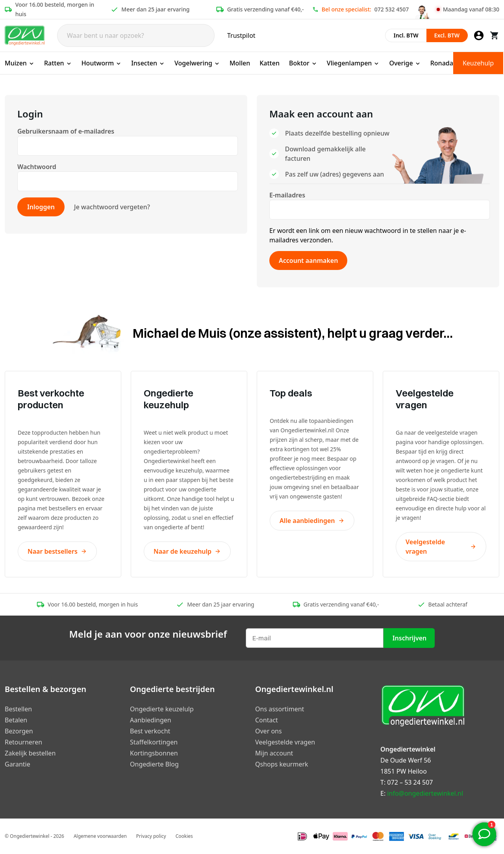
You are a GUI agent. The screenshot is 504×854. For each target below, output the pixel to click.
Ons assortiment (280, 709)
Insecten (148, 63)
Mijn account (274, 753)
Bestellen (18, 709)
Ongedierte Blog (154, 764)
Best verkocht (150, 731)
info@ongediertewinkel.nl (425, 793)
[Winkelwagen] (495, 35)
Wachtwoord (38, 167)
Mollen (240, 63)
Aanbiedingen (151, 720)
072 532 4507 (392, 9)
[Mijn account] (479, 35)
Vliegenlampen (353, 63)
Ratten (58, 63)
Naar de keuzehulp (187, 551)
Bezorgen (19, 731)
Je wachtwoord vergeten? (112, 207)
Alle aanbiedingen (312, 521)
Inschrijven (410, 638)
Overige (405, 63)
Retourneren (23, 742)
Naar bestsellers (57, 551)
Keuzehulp (478, 63)
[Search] (136, 35)
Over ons (269, 731)
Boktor (303, 63)
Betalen (16, 720)
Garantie (18, 764)
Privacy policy (151, 836)
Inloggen (41, 207)
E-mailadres (288, 195)
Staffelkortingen (154, 742)
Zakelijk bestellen (30, 753)
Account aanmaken (308, 260)
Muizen (20, 63)
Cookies (184, 836)
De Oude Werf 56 (406, 760)
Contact (267, 720)
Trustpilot (241, 35)
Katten (270, 63)
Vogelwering (197, 63)
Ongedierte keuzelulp (162, 709)
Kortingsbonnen (154, 753)
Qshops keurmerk (282, 764)
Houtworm (102, 63)
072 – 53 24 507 (410, 782)
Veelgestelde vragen (441, 547)
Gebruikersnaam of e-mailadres (67, 131)
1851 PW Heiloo (404, 771)
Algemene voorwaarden (100, 836)
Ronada (442, 63)
